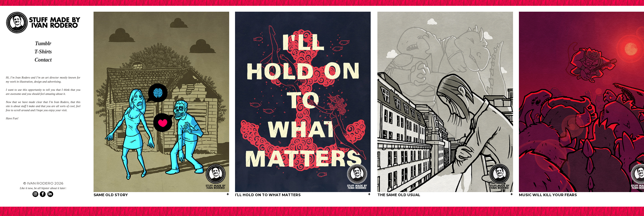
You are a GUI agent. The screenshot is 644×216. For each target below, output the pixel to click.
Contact (43, 60)
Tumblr (43, 43)
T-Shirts (43, 52)
